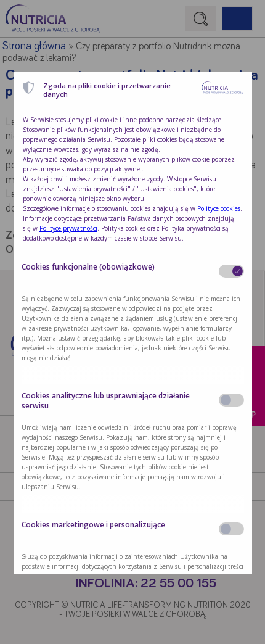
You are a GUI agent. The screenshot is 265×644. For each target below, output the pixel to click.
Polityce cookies (219, 208)
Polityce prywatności (68, 228)
